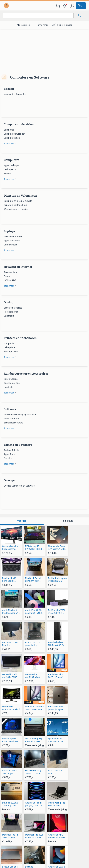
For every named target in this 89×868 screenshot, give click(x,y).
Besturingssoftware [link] (13, 423)
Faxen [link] (7, 276)
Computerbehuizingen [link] (14, 134)
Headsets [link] (8, 387)
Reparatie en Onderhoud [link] (16, 205)
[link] (7, 6)
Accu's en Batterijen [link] (13, 237)
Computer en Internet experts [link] (18, 201)
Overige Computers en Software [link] (19, 486)
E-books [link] (8, 458)
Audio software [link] (11, 419)
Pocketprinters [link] (11, 351)
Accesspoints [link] (10, 272)
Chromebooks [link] (11, 245)
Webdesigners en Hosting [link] (16, 209)
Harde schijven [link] (11, 312)
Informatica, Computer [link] (15, 94)
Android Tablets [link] (11, 450)
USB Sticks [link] (9, 316)
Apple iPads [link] (9, 454)
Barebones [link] (9, 130)
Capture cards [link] (11, 379)
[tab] (22, 521)
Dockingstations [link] (12, 383)
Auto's (43, 25)
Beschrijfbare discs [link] (13, 308)
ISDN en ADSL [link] (10, 280)
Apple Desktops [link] (11, 165)
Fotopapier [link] (9, 343)
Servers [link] (7, 173)
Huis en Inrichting (62, 25)
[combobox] (38, 16)
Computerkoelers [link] (12, 138)
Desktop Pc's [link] (10, 169)
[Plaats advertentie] (81, 6)
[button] (65, 6)
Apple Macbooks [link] (12, 241)
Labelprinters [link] (10, 347)
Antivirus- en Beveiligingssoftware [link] (20, 415)
